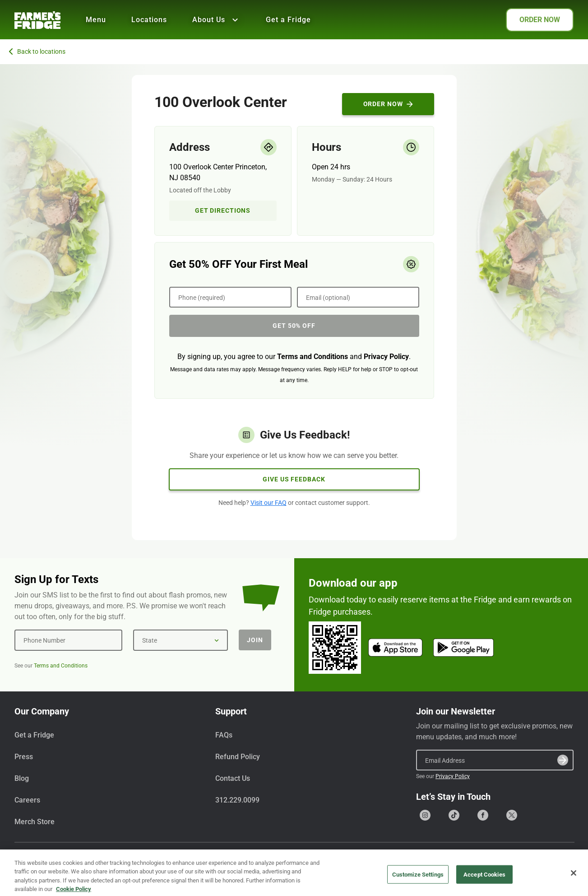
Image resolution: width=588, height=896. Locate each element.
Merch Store (35, 822)
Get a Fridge (288, 20)
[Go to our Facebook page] (483, 815)
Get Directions (223, 210)
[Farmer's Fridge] (37, 20)
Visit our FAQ (269, 503)
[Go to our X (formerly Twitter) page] (512, 815)
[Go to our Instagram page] (425, 815)
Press (24, 757)
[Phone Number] (68, 640)
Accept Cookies (484, 884)
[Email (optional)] (358, 297)
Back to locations (37, 51)
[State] (181, 640)
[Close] (574, 883)
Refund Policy (238, 757)
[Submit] (563, 760)
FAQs (224, 735)
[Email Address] (495, 760)
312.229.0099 (237, 800)
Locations (149, 20)
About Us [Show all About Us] (216, 20)
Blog (22, 778)
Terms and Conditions (313, 357)
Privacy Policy (386, 357)
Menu (96, 20)
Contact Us (233, 778)
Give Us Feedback (294, 479)
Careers (27, 800)
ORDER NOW (540, 20)
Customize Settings (418, 884)
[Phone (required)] (230, 297)
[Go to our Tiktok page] (454, 815)
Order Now (388, 104)
